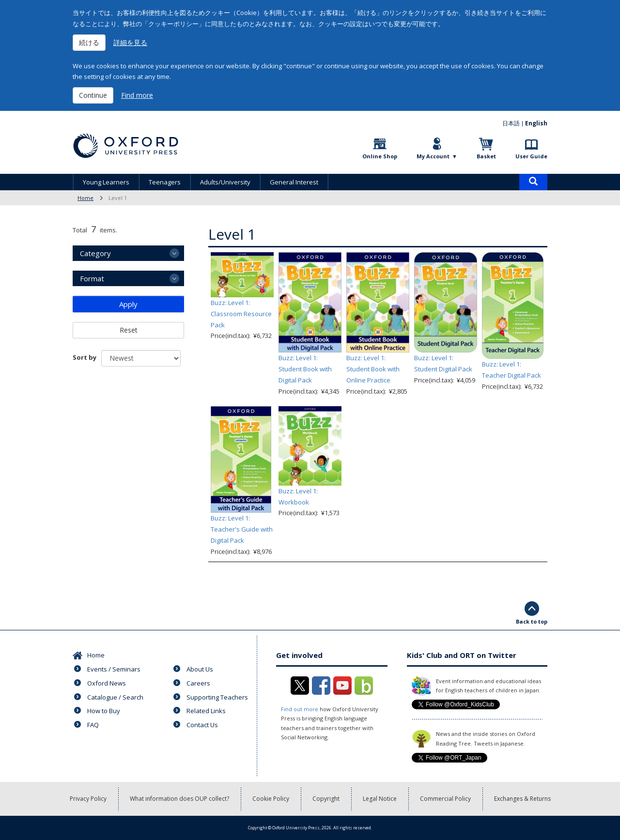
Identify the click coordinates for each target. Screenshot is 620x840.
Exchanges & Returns (522, 799)
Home (85, 198)
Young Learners (106, 182)
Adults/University (225, 182)
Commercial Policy (445, 799)
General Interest (294, 182)
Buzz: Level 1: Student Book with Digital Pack (305, 369)
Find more (137, 95)
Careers (198, 683)
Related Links (206, 711)
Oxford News (107, 683)
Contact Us (202, 725)
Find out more (300, 709)
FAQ (93, 725)
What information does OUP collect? (179, 799)
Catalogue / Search (115, 697)
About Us (200, 669)
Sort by (85, 357)
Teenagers (165, 182)
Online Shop (380, 156)
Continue (93, 95)
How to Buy (104, 711)
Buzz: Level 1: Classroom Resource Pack (241, 314)
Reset (129, 330)
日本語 (511, 123)
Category (95, 253)
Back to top (532, 621)
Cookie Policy (271, 799)
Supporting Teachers (217, 697)
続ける (89, 42)
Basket (486, 156)
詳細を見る (130, 42)
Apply (128, 304)
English (536, 123)
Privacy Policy (88, 799)
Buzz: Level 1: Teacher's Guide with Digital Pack (242, 529)
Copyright (326, 799)
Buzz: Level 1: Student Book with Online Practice (373, 369)
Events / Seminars (114, 669)
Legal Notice (380, 799)
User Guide (531, 156)
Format (92, 278)
